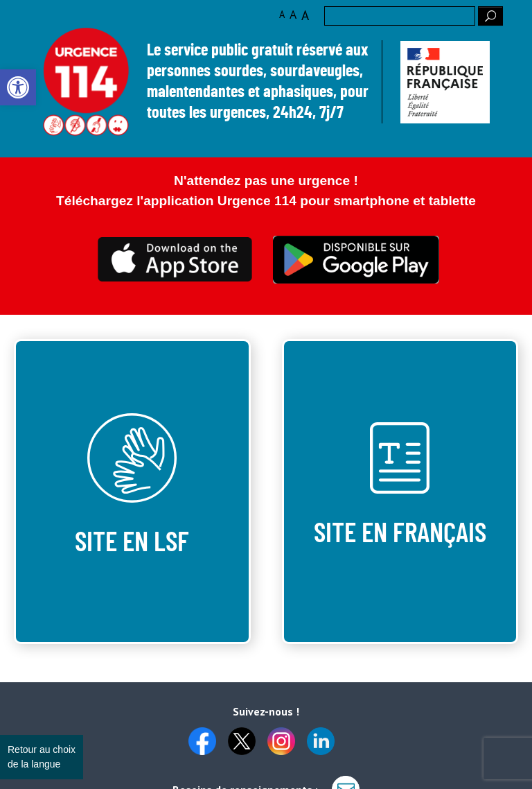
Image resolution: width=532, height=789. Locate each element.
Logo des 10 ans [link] (86, 82)
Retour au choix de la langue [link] (42, 757)
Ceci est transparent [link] (176, 259)
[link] (18, 87)
